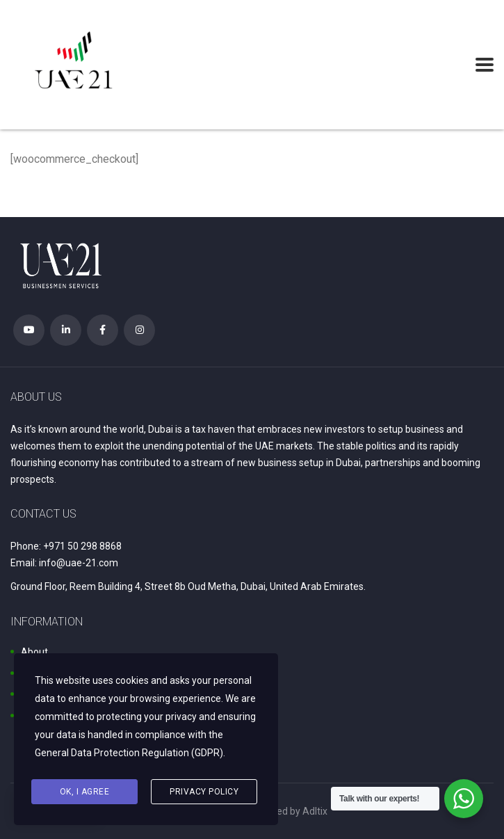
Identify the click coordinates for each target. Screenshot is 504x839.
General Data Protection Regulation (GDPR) (129, 753)
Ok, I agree (85, 792)
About (34, 652)
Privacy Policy (204, 792)
